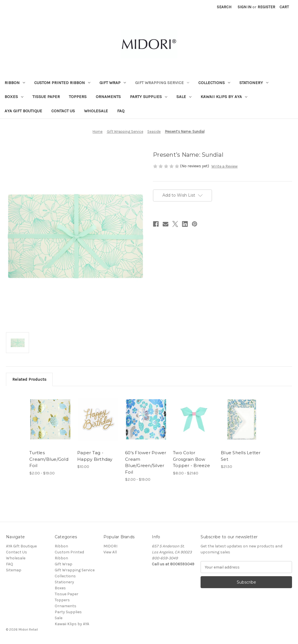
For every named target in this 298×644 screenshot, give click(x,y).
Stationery (254, 83)
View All (110, 552)
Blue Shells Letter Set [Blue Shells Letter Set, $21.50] (241, 456)
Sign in (244, 7)
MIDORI (110, 546)
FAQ (121, 111)
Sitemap (14, 570)
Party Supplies (149, 97)
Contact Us (63, 111)
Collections (214, 83)
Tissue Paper (46, 97)
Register (266, 7)
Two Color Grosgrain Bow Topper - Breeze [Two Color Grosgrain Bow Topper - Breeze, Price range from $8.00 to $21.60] (191, 459)
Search (224, 7)
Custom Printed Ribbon (62, 83)
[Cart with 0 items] (284, 7)
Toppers (78, 97)
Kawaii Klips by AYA (224, 97)
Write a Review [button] (224, 166)
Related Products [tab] (29, 379)
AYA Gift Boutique (23, 111)
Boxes (14, 97)
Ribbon (15, 83)
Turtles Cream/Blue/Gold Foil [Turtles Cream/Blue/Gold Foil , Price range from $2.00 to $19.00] (49, 459)
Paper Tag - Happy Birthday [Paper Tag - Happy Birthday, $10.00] (95, 456)
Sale (184, 97)
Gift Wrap (113, 83)
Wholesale (96, 111)
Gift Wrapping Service (162, 83)
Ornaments (108, 97)
